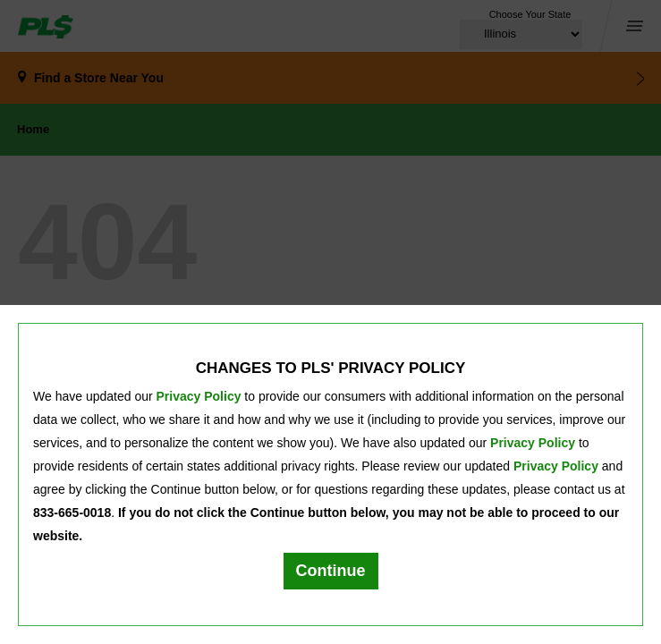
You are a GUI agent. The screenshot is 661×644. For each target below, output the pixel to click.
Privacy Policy (199, 396)
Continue (331, 571)
